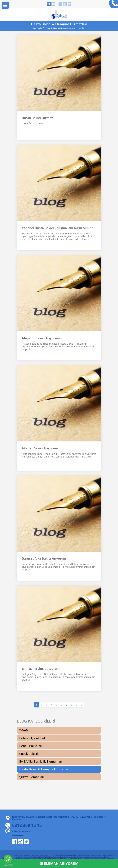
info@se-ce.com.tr (22, 831)
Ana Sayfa (38, 28)
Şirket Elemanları (32, 777)
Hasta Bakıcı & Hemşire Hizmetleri (44, 769)
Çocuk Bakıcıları (30, 754)
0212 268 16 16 (113, 4)
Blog (48, 28)
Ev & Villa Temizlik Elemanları (41, 761)
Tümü (24, 730)
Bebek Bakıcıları (31, 746)
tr (49, 4)
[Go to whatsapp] (8, 859)
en (53, 4)
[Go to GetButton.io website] (8, 865)
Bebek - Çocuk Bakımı (35, 738)
